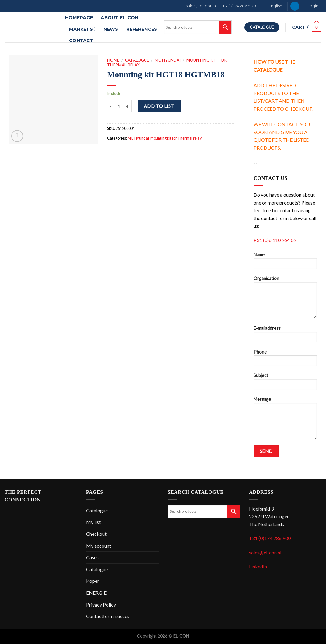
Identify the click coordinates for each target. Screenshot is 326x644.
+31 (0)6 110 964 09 (275, 240)
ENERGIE (96, 593)
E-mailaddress (285, 336)
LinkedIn (258, 566)
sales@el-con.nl (201, 6)
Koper (93, 581)
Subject (285, 383)
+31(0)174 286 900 (239, 6)
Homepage (79, 18)
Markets (82, 29)
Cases (92, 557)
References (142, 29)
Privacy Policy (101, 605)
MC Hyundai (168, 60)
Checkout (96, 534)
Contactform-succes (108, 616)
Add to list (159, 106)
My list (93, 522)
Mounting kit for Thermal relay (176, 138)
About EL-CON (119, 18)
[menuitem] (272, 6)
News (111, 29)
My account (99, 546)
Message (285, 420)
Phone (285, 360)
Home (113, 60)
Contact (81, 41)
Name (285, 263)
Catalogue (137, 60)
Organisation (285, 299)
